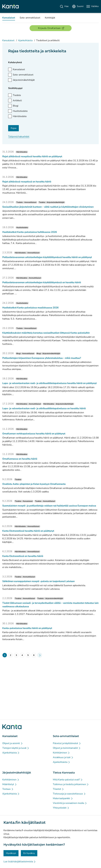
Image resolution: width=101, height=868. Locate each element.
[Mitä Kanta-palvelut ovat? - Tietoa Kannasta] (68, 780)
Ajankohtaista (25, 40)
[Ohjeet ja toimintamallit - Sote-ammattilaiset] (67, 748)
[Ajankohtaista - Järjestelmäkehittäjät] (11, 794)
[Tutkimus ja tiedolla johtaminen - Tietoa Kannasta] (71, 784)
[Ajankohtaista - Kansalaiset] (11, 753)
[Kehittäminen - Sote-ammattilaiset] (61, 753)
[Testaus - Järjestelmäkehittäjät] (8, 789)
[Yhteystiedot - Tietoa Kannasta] (61, 808)
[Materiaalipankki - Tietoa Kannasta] (63, 798)
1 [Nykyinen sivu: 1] (5, 655)
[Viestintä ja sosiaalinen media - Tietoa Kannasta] (70, 803)
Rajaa (13, 128)
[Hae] (64, 6)
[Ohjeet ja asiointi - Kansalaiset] (13, 743)
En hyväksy (29, 853)
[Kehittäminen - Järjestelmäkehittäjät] (11, 780)
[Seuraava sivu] (40, 655)
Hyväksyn (11, 853)
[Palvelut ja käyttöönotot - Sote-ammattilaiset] (67, 743)
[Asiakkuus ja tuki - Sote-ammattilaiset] (63, 757)
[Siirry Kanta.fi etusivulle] (12, 727)
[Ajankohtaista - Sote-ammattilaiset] (62, 762)
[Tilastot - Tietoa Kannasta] (58, 789)
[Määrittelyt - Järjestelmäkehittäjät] (10, 784)
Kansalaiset (8, 40)
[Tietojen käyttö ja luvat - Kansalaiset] (16, 748)
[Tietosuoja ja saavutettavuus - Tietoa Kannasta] (69, 794)
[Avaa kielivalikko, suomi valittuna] (78, 6)
